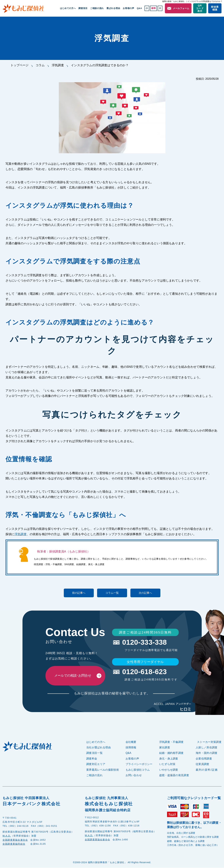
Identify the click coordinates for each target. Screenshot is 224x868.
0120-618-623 (145, 672)
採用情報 (131, 748)
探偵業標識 (215, 8)
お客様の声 (129, 8)
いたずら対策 (167, 764)
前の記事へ (79, 593)
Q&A (140, 8)
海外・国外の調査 (207, 753)
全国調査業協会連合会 (15, 840)
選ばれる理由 (114, 8)
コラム (40, 65)
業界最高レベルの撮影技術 (103, 770)
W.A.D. (7, 836)
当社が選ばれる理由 (99, 748)
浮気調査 (58, 65)
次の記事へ (145, 593)
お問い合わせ (134, 776)
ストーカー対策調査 (209, 742)
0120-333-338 (145, 642)
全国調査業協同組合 (14, 844)
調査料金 (92, 759)
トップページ (20, 65)
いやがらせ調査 (169, 770)
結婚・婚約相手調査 (171, 753)
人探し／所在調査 (207, 748)
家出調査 (165, 748)
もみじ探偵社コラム (138, 770)
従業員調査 (203, 764)
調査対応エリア (96, 764)
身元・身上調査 (169, 759)
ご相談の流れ (98, 8)
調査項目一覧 (94, 753)
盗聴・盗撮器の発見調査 (174, 776)
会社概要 (131, 742)
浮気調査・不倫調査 (171, 742)
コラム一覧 (112, 593)
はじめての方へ (69, 8)
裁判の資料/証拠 (207, 770)
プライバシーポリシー (139, 764)
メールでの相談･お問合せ (73, 676)
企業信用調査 (204, 759)
